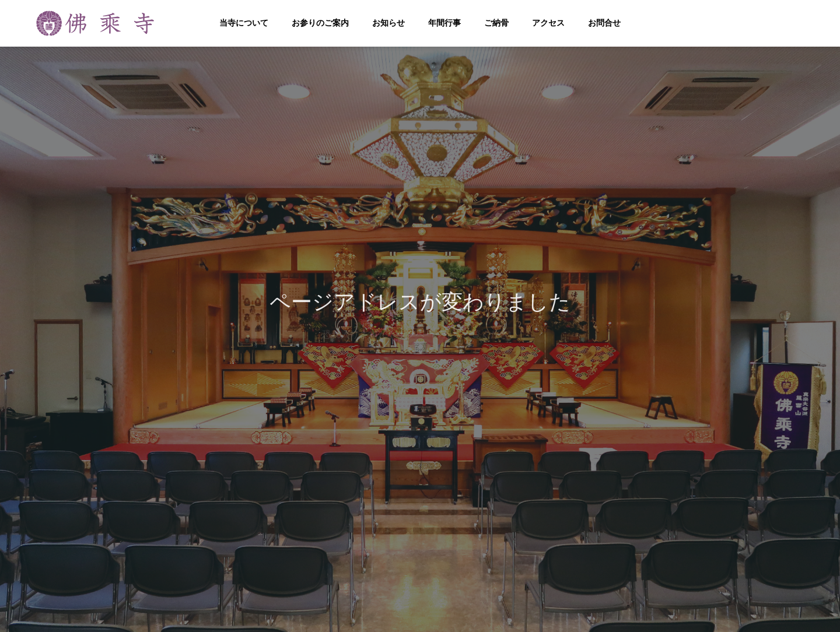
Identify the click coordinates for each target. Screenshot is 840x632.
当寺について (244, 23)
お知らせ (388, 23)
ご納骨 (496, 23)
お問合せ (604, 23)
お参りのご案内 (320, 23)
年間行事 (444, 23)
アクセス (548, 23)
